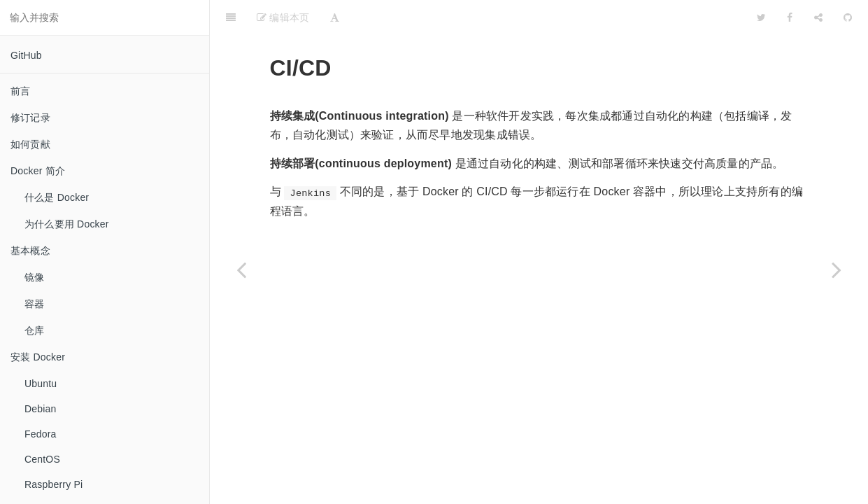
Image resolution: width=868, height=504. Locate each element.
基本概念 (30, 251)
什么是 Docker (57, 197)
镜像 (34, 277)
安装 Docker (38, 357)
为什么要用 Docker (67, 224)
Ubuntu (41, 384)
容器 (34, 304)
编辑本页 (283, 17)
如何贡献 (30, 144)
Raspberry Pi (54, 484)
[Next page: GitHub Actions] (837, 269)
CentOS (42, 459)
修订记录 (30, 118)
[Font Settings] (335, 17)
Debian (41, 409)
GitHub (26, 55)
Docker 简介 (38, 171)
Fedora (41, 434)
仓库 (34, 330)
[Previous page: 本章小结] (241, 269)
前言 (20, 91)
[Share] (818, 17)
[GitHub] (848, 17)
